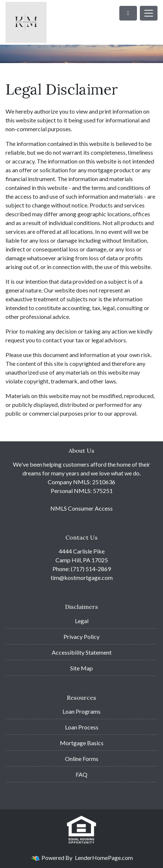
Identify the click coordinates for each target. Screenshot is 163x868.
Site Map (81, 668)
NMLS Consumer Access (81, 508)
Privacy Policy (81, 637)
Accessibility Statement (82, 652)
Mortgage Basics (82, 743)
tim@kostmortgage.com (82, 578)
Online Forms (82, 759)
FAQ (81, 774)
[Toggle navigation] (149, 13)
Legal (82, 621)
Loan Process (82, 727)
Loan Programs (81, 711)
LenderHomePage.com (104, 858)
